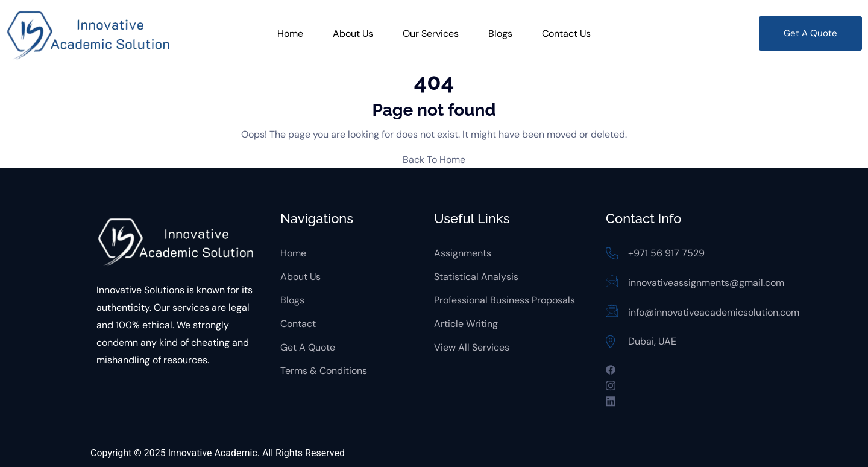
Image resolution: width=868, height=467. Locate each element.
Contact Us (566, 33)
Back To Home (434, 160)
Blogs (500, 33)
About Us (353, 33)
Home (290, 33)
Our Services (431, 33)
